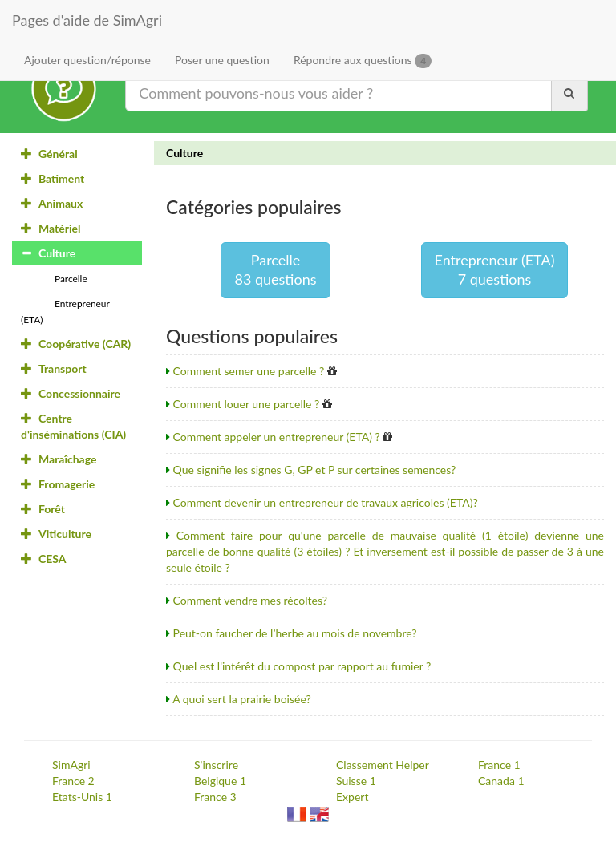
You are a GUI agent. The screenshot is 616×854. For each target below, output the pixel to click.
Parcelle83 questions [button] (275, 269)
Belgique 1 (220, 781)
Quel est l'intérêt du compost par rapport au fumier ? (302, 666)
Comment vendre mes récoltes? (251, 600)
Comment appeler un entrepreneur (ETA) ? (277, 437)
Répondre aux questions (363, 61)
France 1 (499, 765)
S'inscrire (216, 765)
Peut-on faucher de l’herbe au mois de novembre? (295, 633)
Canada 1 (501, 781)
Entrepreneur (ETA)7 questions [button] (495, 269)
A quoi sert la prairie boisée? (242, 699)
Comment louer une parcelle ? (247, 404)
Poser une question (222, 60)
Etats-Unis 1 (82, 797)
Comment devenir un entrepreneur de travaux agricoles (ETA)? (326, 502)
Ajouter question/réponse (87, 60)
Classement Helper (383, 765)
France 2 (73, 781)
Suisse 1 (356, 781)
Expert (352, 797)
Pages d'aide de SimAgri (87, 20)
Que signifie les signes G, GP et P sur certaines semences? (315, 469)
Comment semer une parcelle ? (249, 371)
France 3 (215, 797)
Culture (184, 153)
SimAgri (71, 765)
